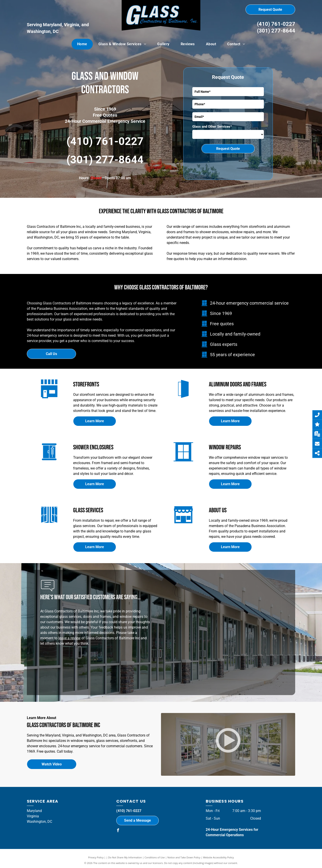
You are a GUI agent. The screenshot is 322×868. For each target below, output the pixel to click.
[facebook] (118, 831)
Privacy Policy (96, 857)
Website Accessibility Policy (218, 857)
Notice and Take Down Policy (184, 857)
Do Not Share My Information (125, 857)
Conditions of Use (155, 857)
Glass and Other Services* (212, 127)
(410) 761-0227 (276, 24)
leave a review (69, 638)
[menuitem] (82, 44)
